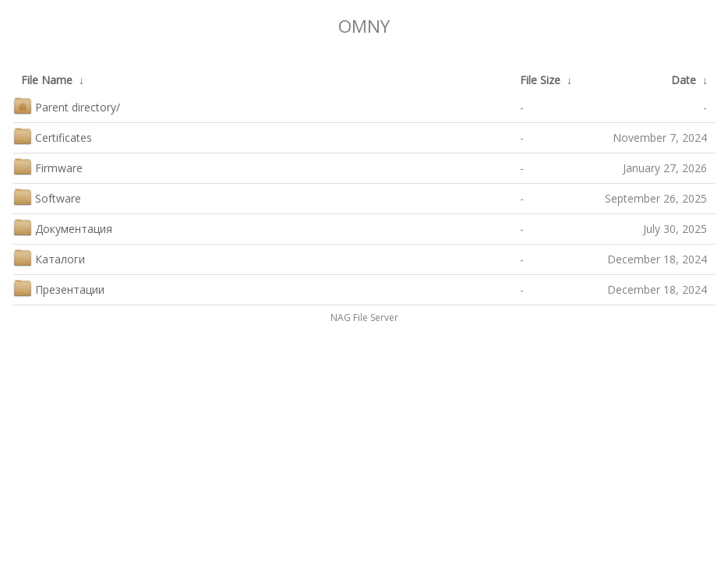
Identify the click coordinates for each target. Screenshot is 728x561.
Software (47, 197)
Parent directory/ (67, 106)
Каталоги (49, 258)
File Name (47, 80)
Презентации (59, 288)
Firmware (48, 166)
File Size (540, 80)
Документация (63, 227)
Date (684, 80)
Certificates (53, 136)
